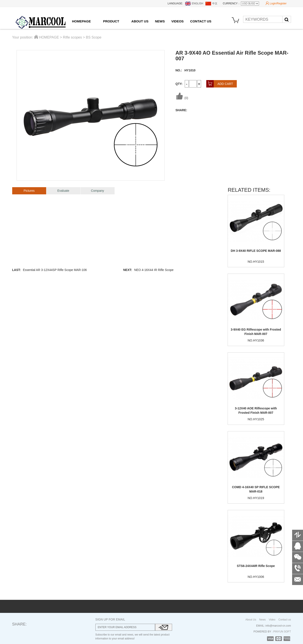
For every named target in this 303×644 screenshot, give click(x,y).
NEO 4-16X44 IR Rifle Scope (154, 270)
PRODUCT (111, 21)
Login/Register (276, 3)
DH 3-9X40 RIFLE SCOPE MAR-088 (256, 251)
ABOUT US (140, 21)
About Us (251, 620)
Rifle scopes (72, 37)
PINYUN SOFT (282, 632)
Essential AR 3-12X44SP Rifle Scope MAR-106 (55, 270)
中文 (215, 3)
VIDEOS (177, 21)
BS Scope (94, 37)
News (262, 620)
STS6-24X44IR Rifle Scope (256, 566)
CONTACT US (201, 21)
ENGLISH (197, 3)
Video (272, 620)
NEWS (160, 21)
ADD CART (220, 84)
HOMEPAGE (81, 21)
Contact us (285, 620)
